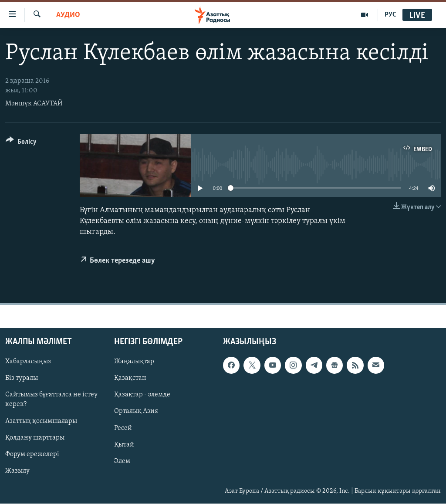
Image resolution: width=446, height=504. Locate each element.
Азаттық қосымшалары (41, 421)
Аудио (68, 15)
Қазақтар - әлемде (142, 395)
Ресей (123, 428)
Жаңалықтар (134, 362)
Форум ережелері (32, 454)
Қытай (124, 445)
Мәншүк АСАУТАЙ (34, 104)
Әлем (122, 461)
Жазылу (17, 471)
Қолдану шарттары (35, 438)
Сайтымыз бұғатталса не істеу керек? (51, 400)
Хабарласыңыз (28, 362)
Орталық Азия (136, 412)
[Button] (21, 143)
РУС (390, 15)
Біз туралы (22, 379)
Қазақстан (130, 379)
